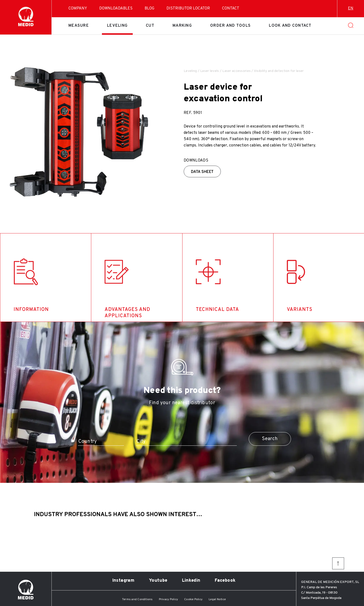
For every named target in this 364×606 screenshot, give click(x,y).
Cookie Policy (193, 599)
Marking (182, 26)
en (351, 9)
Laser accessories (236, 71)
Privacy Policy (168, 599)
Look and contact (290, 26)
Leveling (117, 26)
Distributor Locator (188, 9)
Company (78, 9)
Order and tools (230, 26)
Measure (79, 26)
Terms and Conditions (137, 599)
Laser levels (210, 71)
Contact (231, 9)
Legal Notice (217, 599)
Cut (150, 26)
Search (270, 439)
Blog (149, 9)
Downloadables (116, 9)
